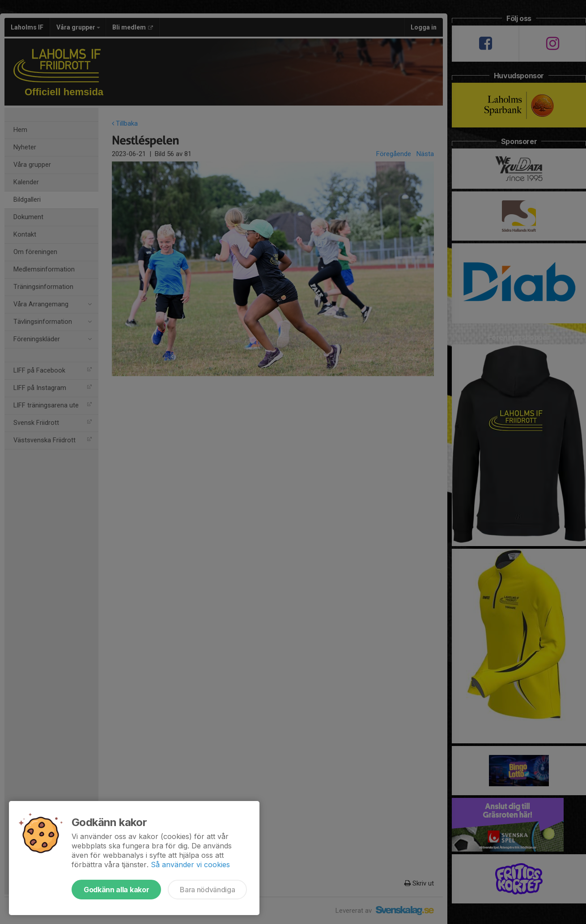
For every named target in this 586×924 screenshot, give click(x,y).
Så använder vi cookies (190, 865)
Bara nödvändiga (207, 890)
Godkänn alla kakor (116, 890)
